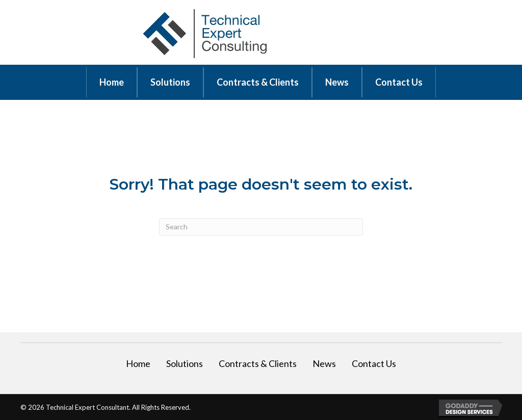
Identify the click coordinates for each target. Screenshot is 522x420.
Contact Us (374, 363)
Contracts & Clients (258, 363)
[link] (112, 82)
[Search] (261, 227)
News (324, 363)
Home (138, 363)
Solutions (185, 363)
